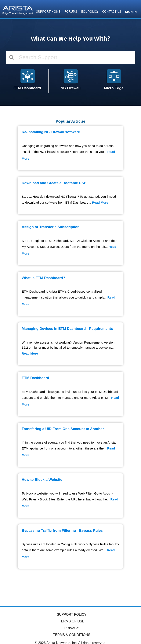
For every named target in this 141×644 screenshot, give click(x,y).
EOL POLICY (90, 11)
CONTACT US (112, 11)
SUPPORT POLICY (72, 615)
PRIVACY (72, 628)
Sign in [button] (131, 12)
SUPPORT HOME (48, 11)
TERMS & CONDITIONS (72, 635)
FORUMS (71, 11)
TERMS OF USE (72, 621)
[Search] (70, 57)
